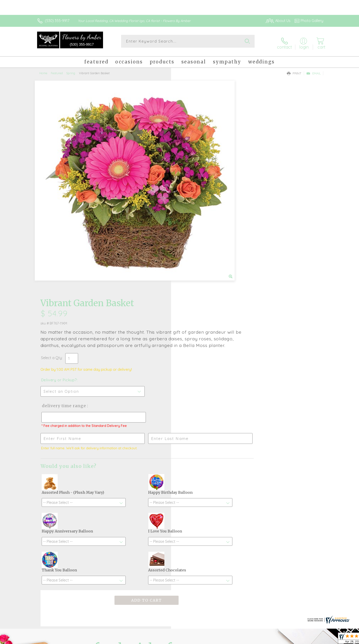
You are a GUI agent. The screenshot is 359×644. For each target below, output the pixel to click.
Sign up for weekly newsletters (237, 497)
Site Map (311, 639)
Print (294, 70)
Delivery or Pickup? (198, 172)
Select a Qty (190, 150)
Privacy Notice (250, 639)
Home (43, 70)
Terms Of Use (223, 639)
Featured (57, 70)
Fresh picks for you (139, 499)
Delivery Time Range (203, 198)
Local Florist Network (283, 639)
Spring (71, 70)
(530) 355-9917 (57, 21)
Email (314, 70)
